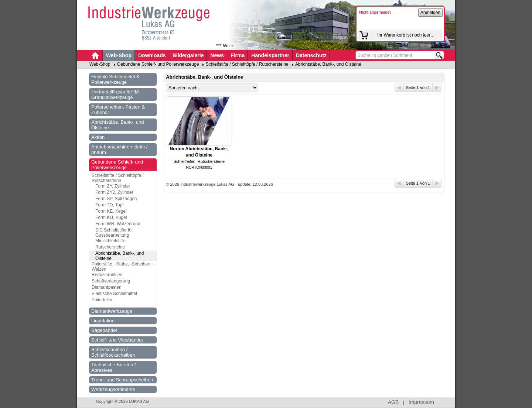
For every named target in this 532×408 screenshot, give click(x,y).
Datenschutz (311, 55)
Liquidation (103, 321)
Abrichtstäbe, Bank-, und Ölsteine (328, 64)
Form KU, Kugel (111, 217)
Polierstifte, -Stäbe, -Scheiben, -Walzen (123, 267)
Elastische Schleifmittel (114, 294)
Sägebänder (104, 330)
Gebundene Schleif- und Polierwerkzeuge (158, 64)
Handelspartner (270, 55)
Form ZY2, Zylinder (114, 192)
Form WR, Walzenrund (118, 224)
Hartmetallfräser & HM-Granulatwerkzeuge (116, 95)
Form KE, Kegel (111, 211)
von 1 (430, 88)
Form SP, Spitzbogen (116, 199)
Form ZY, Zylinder (113, 186)
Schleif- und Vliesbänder (117, 340)
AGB (393, 402)
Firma (238, 55)
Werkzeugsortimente (113, 389)
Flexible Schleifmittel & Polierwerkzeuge (115, 79)
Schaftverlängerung (111, 281)
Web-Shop (119, 55)
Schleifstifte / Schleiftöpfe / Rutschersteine (247, 64)
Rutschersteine (110, 247)
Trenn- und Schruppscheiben (122, 380)
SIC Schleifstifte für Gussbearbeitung (114, 233)
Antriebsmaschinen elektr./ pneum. (119, 150)
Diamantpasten (107, 287)
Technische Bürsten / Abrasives (114, 367)
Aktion (98, 137)
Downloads (152, 55)
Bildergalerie (188, 55)
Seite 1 (407, 88)
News (217, 55)
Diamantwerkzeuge (112, 311)
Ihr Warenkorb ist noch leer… (406, 35)
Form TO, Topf (110, 205)
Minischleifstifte (110, 241)
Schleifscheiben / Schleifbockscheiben (113, 352)
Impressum (421, 402)
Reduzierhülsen (107, 275)
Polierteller (102, 300)
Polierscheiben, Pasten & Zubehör (118, 110)
